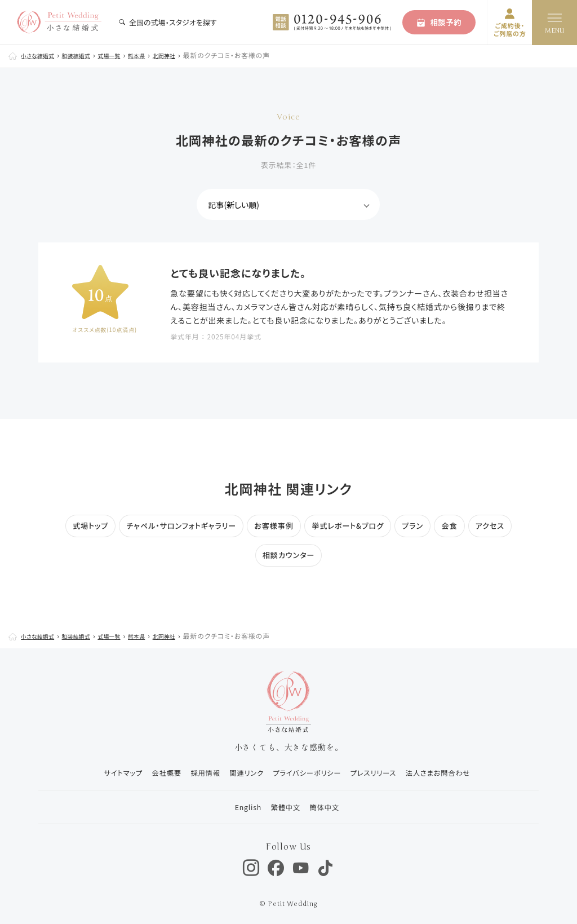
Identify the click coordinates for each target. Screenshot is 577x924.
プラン (420, 525)
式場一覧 (129, 55)
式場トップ (79, 525)
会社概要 (149, 772)
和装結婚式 (89, 55)
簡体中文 (326, 804)
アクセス (501, 525)
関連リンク (240, 772)
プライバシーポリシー (308, 772)
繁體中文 (281, 804)
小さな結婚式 (42, 55)
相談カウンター (288, 555)
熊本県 (162, 55)
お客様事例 (273, 525)
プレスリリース (381, 772)
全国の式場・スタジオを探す (167, 22)
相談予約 (439, 22)
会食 (459, 525)
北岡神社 (195, 55)
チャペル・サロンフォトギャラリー (175, 525)
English (238, 804)
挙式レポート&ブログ (351, 525)
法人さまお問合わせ (453, 772)
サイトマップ (99, 772)
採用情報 (193, 772)
